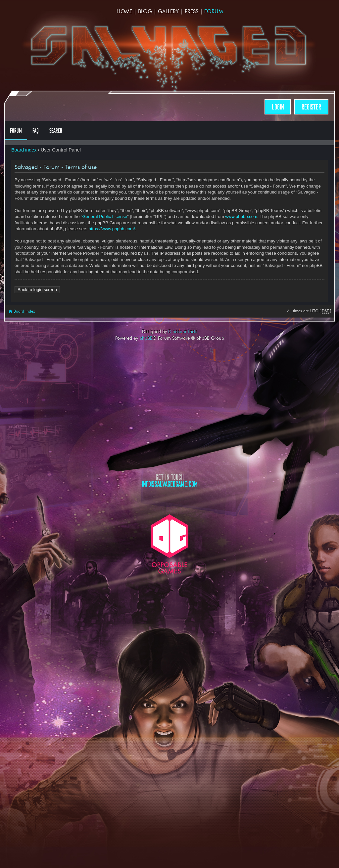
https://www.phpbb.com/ (112, 229)
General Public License (105, 217)
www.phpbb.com (241, 217)
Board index (24, 150)
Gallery (168, 11)
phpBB (146, 338)
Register (311, 107)
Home (124, 11)
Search (56, 131)
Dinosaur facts (183, 331)
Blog (145, 11)
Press (192, 11)
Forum (214, 11)
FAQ (36, 131)
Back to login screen (37, 290)
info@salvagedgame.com (170, 484)
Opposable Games (169, 544)
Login (278, 107)
